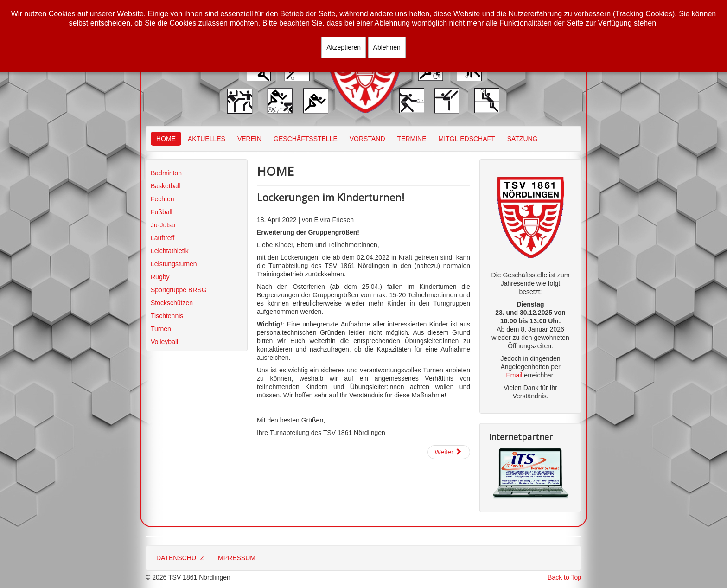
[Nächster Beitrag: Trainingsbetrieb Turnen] (449, 452)
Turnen (161, 329)
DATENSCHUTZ (180, 558)
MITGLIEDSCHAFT (467, 139)
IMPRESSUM (236, 558)
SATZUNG (523, 139)
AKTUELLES (207, 139)
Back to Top (564, 577)
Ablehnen (387, 47)
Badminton (166, 173)
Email (514, 375)
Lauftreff (163, 238)
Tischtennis (167, 316)
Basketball (166, 186)
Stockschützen (172, 303)
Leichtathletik (170, 251)
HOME (166, 139)
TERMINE (412, 139)
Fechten (163, 199)
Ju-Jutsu (163, 225)
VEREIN (249, 139)
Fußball (162, 212)
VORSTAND (367, 139)
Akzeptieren (344, 47)
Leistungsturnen (174, 264)
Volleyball (164, 342)
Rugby (160, 277)
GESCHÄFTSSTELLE (306, 139)
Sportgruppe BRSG (179, 290)
